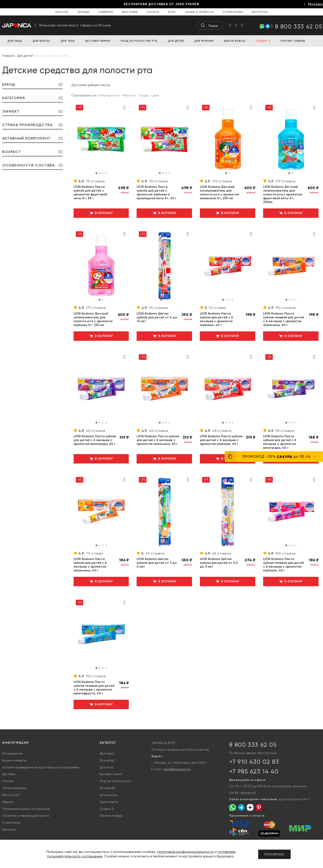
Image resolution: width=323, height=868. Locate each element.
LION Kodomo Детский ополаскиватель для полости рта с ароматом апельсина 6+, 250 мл (219, 192)
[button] (96, 173)
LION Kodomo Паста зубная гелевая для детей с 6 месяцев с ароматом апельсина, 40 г (284, 319)
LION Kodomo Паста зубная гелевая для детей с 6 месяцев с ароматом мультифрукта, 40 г (94, 688)
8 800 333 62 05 (253, 745)
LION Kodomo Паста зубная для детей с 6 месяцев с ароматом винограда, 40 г (280, 442)
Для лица (107, 753)
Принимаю (274, 854)
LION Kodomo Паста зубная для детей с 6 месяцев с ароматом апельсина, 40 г (90, 565)
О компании (233, 12)
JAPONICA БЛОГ (164, 743)
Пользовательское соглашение (26, 809)
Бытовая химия (111, 774)
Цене (155, 95)
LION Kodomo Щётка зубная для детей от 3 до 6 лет (157, 563)
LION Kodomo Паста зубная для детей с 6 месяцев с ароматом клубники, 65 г (221, 440)
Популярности (109, 95)
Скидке (144, 95)
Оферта (8, 802)
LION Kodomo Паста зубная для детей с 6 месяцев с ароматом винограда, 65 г (95, 440)
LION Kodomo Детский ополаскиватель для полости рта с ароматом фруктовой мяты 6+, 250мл (283, 194)
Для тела (107, 767)
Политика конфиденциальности (26, 816)
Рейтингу (129, 95)
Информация (15, 743)
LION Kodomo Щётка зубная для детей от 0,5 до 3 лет (219, 563)
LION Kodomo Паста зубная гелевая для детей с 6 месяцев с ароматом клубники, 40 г (284, 565)
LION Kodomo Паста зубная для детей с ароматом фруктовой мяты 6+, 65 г (90, 192)
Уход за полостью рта (116, 781)
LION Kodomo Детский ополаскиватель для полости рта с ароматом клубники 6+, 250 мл (93, 319)
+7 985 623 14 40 (254, 771)
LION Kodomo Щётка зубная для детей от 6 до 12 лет (157, 317)
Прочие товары (111, 816)
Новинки (106, 12)
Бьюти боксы (109, 802)
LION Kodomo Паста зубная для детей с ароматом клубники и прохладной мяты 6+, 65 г (156, 192)
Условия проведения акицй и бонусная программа (41, 767)
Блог (172, 12)
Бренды (84, 12)
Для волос (107, 760)
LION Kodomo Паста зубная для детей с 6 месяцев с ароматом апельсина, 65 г (158, 440)
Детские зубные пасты (91, 85)
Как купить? (11, 795)
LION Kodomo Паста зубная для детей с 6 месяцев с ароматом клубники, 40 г (216, 319)
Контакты (260, 12)
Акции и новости (200, 12)
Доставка (130, 12)
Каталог (62, 12)
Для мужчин (109, 795)
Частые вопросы (14, 788)
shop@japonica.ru (177, 769)
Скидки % (107, 809)
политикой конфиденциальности (186, 852)
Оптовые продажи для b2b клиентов (180, 750)
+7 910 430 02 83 (254, 762)
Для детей (108, 788)
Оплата (153, 12)
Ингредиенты (13, 753)
